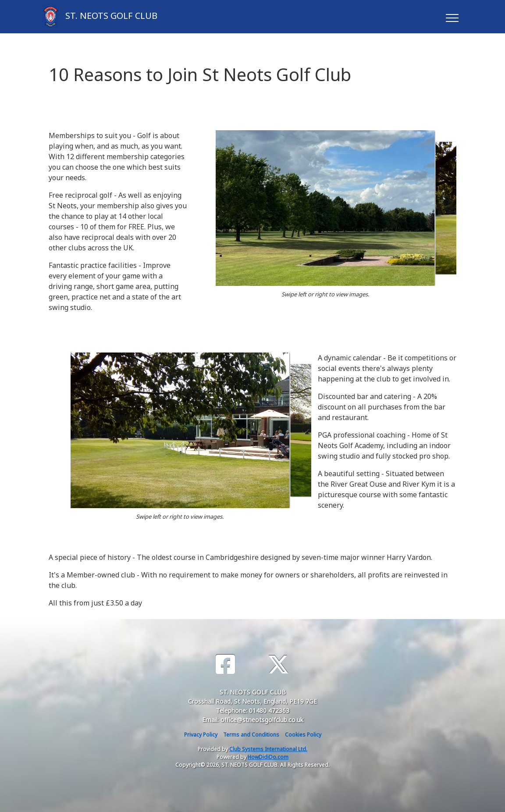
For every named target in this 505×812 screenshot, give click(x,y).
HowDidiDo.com (268, 757)
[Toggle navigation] (452, 17)
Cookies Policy (303, 735)
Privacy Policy (201, 735)
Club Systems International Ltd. (268, 749)
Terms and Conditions (251, 735)
